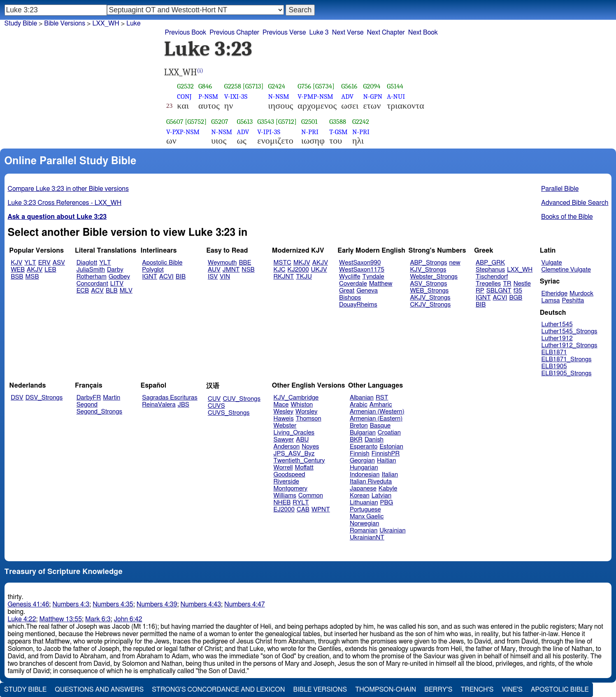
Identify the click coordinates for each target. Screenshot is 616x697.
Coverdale (353, 284)
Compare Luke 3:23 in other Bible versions (68, 189)
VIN (225, 277)
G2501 (309, 122)
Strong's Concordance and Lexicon (218, 690)
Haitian (387, 461)
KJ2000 (298, 270)
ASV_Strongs (428, 284)
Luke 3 (319, 33)
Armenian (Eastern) (376, 419)
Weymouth (222, 263)
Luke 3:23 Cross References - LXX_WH (65, 203)
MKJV (302, 263)
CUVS (216, 406)
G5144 (395, 86)
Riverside (286, 482)
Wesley (284, 412)
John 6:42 (128, 619)
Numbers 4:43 (201, 604)
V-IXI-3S (236, 96)
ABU (302, 440)
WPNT (321, 510)
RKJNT (284, 277)
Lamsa (551, 301)
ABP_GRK (490, 263)
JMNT (231, 270)
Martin (112, 398)
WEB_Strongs (429, 291)
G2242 (361, 122)
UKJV (319, 270)
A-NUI (396, 96)
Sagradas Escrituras (170, 398)
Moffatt (304, 468)
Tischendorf (492, 277)
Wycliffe (350, 277)
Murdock (581, 294)
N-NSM (279, 96)
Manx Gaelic (367, 517)
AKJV (35, 270)
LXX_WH (106, 23)
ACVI (166, 277)
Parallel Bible (560, 189)
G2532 (185, 86)
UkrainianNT (367, 538)
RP (480, 291)
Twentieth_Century (299, 461)
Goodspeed (289, 475)
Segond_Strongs (99, 412)
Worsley (306, 412)
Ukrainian (392, 531)
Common (311, 496)
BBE (245, 263)
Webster (285, 426)
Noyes (310, 447)
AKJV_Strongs (430, 298)
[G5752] (196, 122)
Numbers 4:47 (245, 604)
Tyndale (373, 277)
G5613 (245, 122)
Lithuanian (364, 503)
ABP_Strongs (428, 263)
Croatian (389, 433)
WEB (18, 270)
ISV (213, 277)
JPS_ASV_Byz (294, 454)
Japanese (363, 489)
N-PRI (310, 132)
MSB (32, 277)
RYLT (301, 503)
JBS (184, 405)
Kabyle (388, 489)
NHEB (282, 503)
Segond (87, 405)
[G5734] (324, 86)
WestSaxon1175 (362, 270)
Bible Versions (65, 23)
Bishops (350, 298)
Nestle (522, 284)
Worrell (283, 468)
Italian (390, 475)
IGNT (150, 277)
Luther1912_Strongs (570, 345)
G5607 (175, 122)
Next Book (423, 33)
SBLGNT (499, 291)
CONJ (184, 96)
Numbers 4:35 (113, 604)
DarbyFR (89, 398)
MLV (126, 291)
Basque (380, 426)
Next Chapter (386, 33)
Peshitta (573, 301)
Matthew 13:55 (61, 619)
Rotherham (92, 277)
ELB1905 (554, 366)
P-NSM (208, 96)
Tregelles (488, 284)
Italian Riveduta (371, 482)
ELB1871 (554, 352)
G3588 (338, 122)
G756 (304, 86)
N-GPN (373, 96)
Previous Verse (284, 33)
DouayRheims (358, 305)
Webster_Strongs (434, 277)
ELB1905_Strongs (567, 373)
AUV (214, 270)
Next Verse (348, 33)
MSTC (282, 263)
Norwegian (364, 524)
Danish (374, 440)
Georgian (362, 461)
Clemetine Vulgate (566, 270)
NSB (248, 270)
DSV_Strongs (44, 398)
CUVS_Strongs (229, 413)
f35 (518, 291)
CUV (214, 399)
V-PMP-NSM (315, 96)
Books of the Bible (567, 217)
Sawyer (284, 440)
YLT (30, 263)
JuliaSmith (91, 270)
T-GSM (338, 132)
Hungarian (364, 468)
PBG (387, 503)
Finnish (360, 454)
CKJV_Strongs (430, 305)
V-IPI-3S (269, 132)
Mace (281, 405)
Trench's (477, 690)
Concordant (92, 284)
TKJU (304, 277)
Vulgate (552, 263)
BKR (356, 440)
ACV (97, 291)
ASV (59, 263)
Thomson (309, 419)
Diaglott (87, 263)
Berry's (438, 690)
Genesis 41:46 (29, 604)
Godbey (119, 277)
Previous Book (186, 33)
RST (382, 398)
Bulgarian (363, 433)
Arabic (359, 405)
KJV (16, 263)
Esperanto (364, 447)
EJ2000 (284, 510)
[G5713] (253, 86)
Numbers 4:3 (71, 604)
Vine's (512, 690)
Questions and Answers (99, 690)
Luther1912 (557, 338)
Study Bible (21, 23)
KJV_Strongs (428, 270)
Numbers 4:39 (157, 604)
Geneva (367, 291)
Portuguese (365, 510)
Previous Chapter (234, 33)
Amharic (381, 405)
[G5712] (286, 122)
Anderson (287, 447)
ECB (83, 291)
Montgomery (291, 489)
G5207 (220, 122)
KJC (280, 270)
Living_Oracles (294, 433)
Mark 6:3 (98, 619)
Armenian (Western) (377, 412)
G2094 (372, 86)
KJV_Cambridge (296, 398)
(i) (200, 71)
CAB (303, 510)
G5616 (349, 86)
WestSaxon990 (360, 263)
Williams (285, 496)
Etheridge (554, 294)
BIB (181, 277)
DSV (17, 398)
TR (507, 284)
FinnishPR (386, 454)
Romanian (364, 531)
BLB (112, 291)
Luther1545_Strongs (570, 331)
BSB (17, 277)
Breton (359, 426)
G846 (205, 86)
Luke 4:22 (22, 619)
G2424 (277, 86)
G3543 (266, 122)
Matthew (381, 284)
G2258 (233, 86)
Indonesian (365, 475)
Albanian (362, 398)
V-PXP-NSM (183, 132)
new (455, 263)
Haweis (284, 419)
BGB (516, 298)
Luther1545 (557, 324)
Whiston (302, 405)
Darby (115, 270)
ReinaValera (159, 405)
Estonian (391, 447)
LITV (117, 284)
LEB (50, 270)
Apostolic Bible (560, 690)
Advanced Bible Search (575, 203)
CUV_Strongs (241, 399)
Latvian (381, 496)
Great (347, 291)
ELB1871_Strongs (567, 359)
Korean (360, 496)
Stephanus (490, 270)
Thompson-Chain (386, 690)
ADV (347, 96)
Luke (133, 23)
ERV (44, 263)
